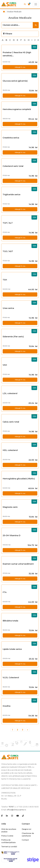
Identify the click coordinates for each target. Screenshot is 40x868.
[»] (28, 730)
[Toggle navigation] (36, 4)
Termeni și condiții (9, 847)
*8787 (11, 807)
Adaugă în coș (20, 67)
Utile (4, 824)
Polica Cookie (7, 836)
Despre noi (26, 829)
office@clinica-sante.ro (16, 810)
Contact (26, 824)
